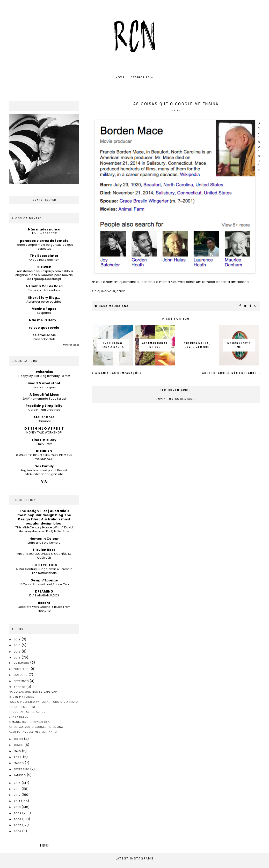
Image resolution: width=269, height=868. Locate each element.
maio (18, 751)
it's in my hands (22, 697)
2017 (18, 645)
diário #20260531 (44, 233)
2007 (18, 825)
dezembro (22, 663)
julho (19, 739)
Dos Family (44, 466)
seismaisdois (44, 335)
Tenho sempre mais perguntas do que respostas (44, 247)
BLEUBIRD (44, 451)
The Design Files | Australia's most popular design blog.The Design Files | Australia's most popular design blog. (44, 517)
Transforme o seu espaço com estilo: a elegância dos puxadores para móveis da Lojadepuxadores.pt (44, 275)
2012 (18, 795)
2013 (18, 789)
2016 (18, 652)
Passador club (44, 339)
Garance (44, 421)
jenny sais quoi (44, 387)
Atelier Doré (44, 417)
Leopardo (44, 313)
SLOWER (44, 267)
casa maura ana (114, 306)
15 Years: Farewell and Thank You (44, 584)
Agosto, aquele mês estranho (230, 373)
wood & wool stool (44, 383)
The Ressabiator (44, 256)
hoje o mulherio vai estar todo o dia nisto (43, 702)
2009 (18, 813)
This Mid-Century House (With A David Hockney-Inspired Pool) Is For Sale (44, 529)
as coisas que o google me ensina (36, 727)
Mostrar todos (71, 345)
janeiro (20, 775)
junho (19, 745)
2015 (18, 657)
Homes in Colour (44, 539)
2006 (18, 831)
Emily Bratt (44, 444)
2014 (18, 783)
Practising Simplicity (44, 406)
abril (18, 757)
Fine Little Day (44, 440)
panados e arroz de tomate (44, 241)
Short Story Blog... (44, 298)
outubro (21, 675)
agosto (20, 687)
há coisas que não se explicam (33, 692)
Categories (140, 77)
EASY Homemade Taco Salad (44, 399)
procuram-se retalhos (27, 712)
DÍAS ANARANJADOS (44, 595)
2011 (17, 801)
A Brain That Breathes (44, 410)
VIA (44, 481)
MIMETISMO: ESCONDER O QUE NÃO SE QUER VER (44, 556)
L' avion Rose (44, 550)
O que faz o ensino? (44, 260)
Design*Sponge (44, 580)
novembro (22, 669)
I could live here (23, 707)
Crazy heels (19, 717)
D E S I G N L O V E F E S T (44, 428)
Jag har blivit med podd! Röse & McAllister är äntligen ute (44, 472)
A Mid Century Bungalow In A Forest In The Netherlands (44, 571)
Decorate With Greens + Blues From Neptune (44, 609)
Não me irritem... (44, 320)
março (19, 763)
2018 (18, 639)
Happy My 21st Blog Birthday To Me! (44, 376)
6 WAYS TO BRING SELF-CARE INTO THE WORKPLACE (44, 457)
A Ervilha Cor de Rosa (44, 286)
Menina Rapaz (44, 309)
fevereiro (22, 769)
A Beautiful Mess (44, 395)
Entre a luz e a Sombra (44, 543)
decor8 (44, 603)
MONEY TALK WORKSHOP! (44, 432)
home (120, 77)
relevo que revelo (44, 328)
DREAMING (44, 591)
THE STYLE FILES (44, 565)
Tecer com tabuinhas (44, 290)
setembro (22, 681)
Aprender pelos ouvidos (44, 302)
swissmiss (44, 372)
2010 (18, 807)
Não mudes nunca (44, 229)
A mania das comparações (118, 373)
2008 (18, 819)
